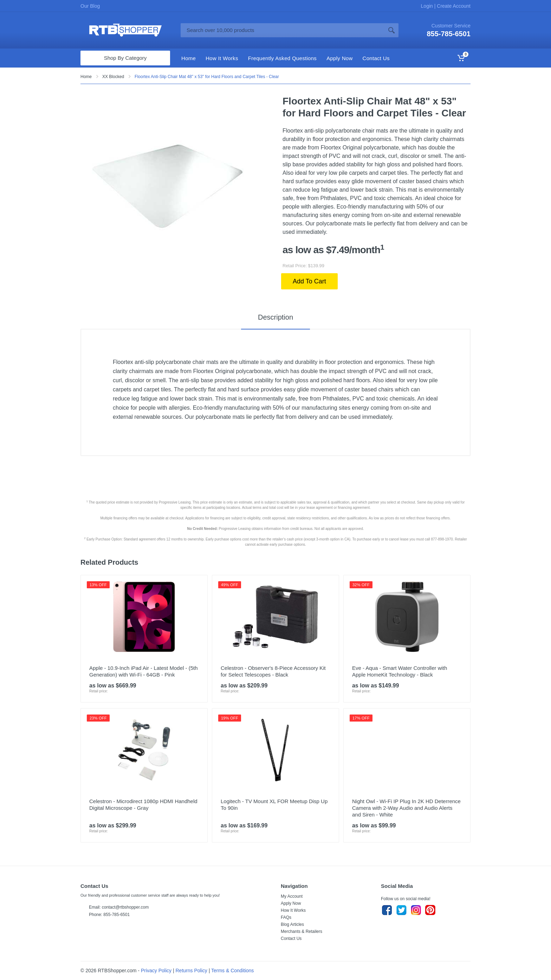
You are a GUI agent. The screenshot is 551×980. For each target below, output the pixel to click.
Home (86, 77)
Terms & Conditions (232, 971)
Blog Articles (292, 924)
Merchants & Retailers (302, 931)
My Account (292, 896)
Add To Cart (309, 281)
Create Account (453, 6)
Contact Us (291, 939)
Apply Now (291, 903)
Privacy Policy (156, 971)
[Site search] (283, 30)
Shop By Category (125, 58)
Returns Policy (192, 971)
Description (275, 317)
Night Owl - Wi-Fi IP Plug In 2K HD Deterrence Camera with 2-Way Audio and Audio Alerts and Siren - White (406, 808)
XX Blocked (113, 77)
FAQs (286, 917)
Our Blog (90, 6)
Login (428, 6)
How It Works (293, 910)
